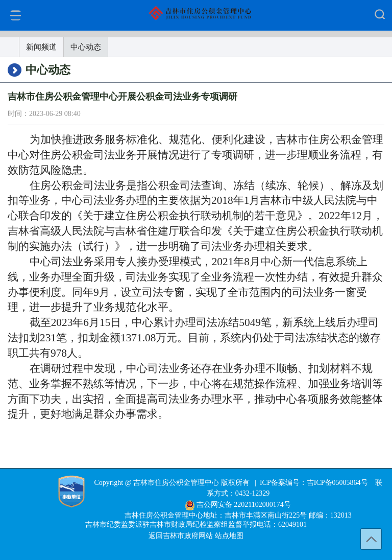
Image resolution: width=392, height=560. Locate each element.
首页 (10, 47)
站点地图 (229, 536)
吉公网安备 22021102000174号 (244, 505)
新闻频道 (41, 47)
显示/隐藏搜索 (380, 14)
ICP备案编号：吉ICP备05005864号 (314, 483)
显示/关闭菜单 (16, 15)
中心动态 (86, 47)
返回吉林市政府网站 (182, 536)
